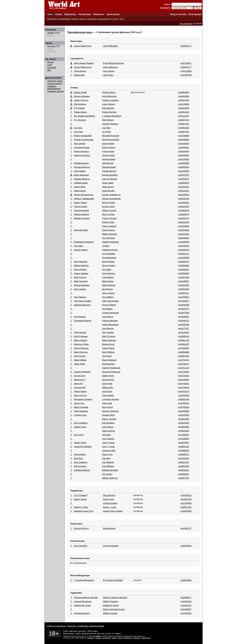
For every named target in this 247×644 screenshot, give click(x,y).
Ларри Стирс (80, 427)
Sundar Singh (108, 415)
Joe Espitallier (109, 254)
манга (120, 638)
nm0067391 (184, 124)
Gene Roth (107, 384)
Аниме (59, 14)
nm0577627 (184, 328)
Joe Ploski (107, 356)
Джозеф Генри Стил (84, 511)
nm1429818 (184, 159)
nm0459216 (186, 495)
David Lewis (109, 499)
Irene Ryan (107, 391)
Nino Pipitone (108, 352)
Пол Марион (80, 317)
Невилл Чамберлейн (84, 199)
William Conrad (109, 210)
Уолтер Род (79, 376)
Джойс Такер (80, 443)
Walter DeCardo (110, 234)
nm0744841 (184, 384)
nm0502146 (184, 399)
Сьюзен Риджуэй (82, 372)
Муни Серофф (81, 407)
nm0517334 (186, 507)
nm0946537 (184, 474)
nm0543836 (186, 580)
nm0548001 (184, 317)
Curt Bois (106, 128)
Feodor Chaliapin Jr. (111, 195)
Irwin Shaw (108, 75)
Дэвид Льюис (80, 499)
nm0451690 (184, 289)
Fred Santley (108, 395)
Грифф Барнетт (82, 163)
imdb (50, 65)
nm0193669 (184, 226)
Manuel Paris (108, 344)
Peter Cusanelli (109, 226)
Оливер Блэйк (81, 183)
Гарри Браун (80, 71)
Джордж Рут (80, 380)
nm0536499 (184, 305)
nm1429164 (184, 332)
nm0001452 (184, 100)
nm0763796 (184, 395)
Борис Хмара (80, 203)
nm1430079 (184, 143)
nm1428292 (184, 203)
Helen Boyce (108, 187)
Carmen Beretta (109, 179)
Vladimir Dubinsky (111, 242)
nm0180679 (184, 214)
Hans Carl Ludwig (110, 301)
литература (128, 638)
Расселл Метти (81, 528)
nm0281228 (186, 601)
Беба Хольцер (81, 281)
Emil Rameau (108, 364)
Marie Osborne (109, 340)
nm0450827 (186, 609)
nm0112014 (184, 191)
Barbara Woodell (110, 470)
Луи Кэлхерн (80, 104)
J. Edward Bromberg (112, 116)
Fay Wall (106, 458)
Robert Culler (108, 222)
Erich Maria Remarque (113, 63)
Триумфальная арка (80, 32)
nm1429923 (184, 297)
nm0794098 (184, 411)
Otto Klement (109, 495)
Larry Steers (108, 427)
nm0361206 (184, 277)
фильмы (90, 638)
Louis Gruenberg (111, 546)
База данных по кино (108, 19)
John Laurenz (108, 293)
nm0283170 (184, 262)
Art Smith (106, 132)
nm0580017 (186, 597)
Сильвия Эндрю (82, 147)
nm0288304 (184, 265)
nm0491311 (184, 293)
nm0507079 (186, 499)
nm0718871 (186, 63)
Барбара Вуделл (82, 470)
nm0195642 (184, 238)
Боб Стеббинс (81, 423)
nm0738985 (184, 136)
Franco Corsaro (109, 218)
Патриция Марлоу (83, 321)
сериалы (98, 638)
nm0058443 (184, 167)
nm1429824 (184, 171)
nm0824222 (184, 423)
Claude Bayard (109, 171)
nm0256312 (184, 250)
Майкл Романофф (83, 136)
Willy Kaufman (109, 285)
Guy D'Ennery (109, 238)
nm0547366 (184, 313)
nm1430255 (186, 613)
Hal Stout (106, 435)
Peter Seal (107, 403)
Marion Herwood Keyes (114, 609)
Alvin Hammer (109, 273)
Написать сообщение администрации (86, 626)
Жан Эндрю (80, 143)
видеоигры (107, 638)
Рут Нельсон (80, 120)
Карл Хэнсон (80, 277)
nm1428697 (184, 281)
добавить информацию (54, 87)
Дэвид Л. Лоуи (81, 507)
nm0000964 (184, 92)
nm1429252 (184, 348)
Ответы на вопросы (56, 626)
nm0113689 (186, 71)
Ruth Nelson (108, 120)
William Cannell (110, 613)
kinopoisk (52, 67)
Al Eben (106, 246)
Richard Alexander (111, 140)
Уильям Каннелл (82, 613)
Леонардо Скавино (83, 399)
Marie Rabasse (109, 360)
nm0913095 (184, 108)
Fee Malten (107, 309)
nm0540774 (184, 309)
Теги (122, 19)
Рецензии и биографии (59, 19)
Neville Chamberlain (111, 199)
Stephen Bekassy (110, 124)
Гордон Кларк (80, 206)
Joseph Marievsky (111, 313)
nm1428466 (186, 503)
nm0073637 (184, 179)
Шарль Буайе (80, 92)
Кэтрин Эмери (81, 250)
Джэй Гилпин (80, 269)
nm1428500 (184, 258)
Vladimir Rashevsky (111, 368)
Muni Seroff (107, 407)
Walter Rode (108, 376)
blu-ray (50, 62)
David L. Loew (109, 507)
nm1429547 (184, 435)
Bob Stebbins (108, 423)
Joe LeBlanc (108, 297)
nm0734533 (184, 376)
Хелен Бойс (80, 187)
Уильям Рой (80, 387)
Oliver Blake (108, 183)
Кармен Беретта (82, 179)
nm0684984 (184, 352)
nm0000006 (184, 96)
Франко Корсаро (82, 218)
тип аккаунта (186, 24)
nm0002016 (184, 210)
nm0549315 (184, 321)
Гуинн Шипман (81, 411)
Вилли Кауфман (82, 285)
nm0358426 (184, 273)
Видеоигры (70, 14)
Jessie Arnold (108, 155)
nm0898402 (184, 450)
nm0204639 (184, 230)
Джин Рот (78, 384)
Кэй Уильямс (80, 466)
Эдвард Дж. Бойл (82, 605)
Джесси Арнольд (82, 155)
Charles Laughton (110, 100)
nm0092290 (184, 128)
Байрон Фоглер (81, 265)
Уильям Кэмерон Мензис (86, 597)
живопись (137, 638)
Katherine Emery (110, 250)
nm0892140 (184, 447)
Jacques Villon (109, 450)
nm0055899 (184, 163)
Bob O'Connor (109, 336)
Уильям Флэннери (83, 601)
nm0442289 (184, 285)
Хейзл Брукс (80, 191)
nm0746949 (184, 387)
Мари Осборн (80, 340)
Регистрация (195, 14)
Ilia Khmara (107, 289)
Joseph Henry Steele (113, 511)
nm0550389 (184, 325)
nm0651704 (184, 340)
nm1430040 (184, 439)
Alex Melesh (108, 328)
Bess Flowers (108, 262)
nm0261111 (184, 254)
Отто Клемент (81, 495)
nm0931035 (184, 466)
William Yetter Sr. (110, 478)
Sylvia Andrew (109, 147)
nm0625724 (184, 120)
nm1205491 (184, 458)
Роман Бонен (80, 112)
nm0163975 (184, 206)
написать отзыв (55, 81)
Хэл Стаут (79, 435)
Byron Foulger (109, 265)
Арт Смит (78, 132)
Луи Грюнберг (81, 546)
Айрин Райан (80, 391)
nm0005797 (186, 528)
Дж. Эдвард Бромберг (85, 116)
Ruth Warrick (108, 108)
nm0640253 (184, 336)
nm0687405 (184, 356)
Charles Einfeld (110, 503)
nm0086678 (184, 183)
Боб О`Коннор (81, 336)
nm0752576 (184, 391)
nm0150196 (184, 199)
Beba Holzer (108, 281)
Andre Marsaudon (110, 325)
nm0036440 (184, 151)
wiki (49, 70)
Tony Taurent (108, 439)
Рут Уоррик (79, 108)
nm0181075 (184, 218)
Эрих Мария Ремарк (84, 63)
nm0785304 (184, 407)
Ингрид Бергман (82, 96)
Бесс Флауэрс (81, 262)
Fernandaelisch (109, 258)
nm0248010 (184, 246)
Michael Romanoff (111, 136)
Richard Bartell (109, 167)
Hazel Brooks (108, 191)
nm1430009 (184, 380)
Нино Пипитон (81, 352)
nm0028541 (184, 147)
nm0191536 (184, 222)
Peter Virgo (107, 454)
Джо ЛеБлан (80, 297)
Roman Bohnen (109, 112)
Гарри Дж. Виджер (83, 447)
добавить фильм (55, 91)
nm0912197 (184, 462)
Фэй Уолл (78, 458)
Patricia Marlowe (110, 321)
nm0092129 (184, 112)
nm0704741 (184, 360)
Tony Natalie (108, 332)
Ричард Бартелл (82, 167)
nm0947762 (184, 478)
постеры (51, 46)
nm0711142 (184, 368)
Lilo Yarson (107, 474)
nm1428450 (184, 242)
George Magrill (109, 305)
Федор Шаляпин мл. (84, 195)
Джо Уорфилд (81, 462)
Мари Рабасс (80, 360)
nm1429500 (184, 415)
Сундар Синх (80, 415)
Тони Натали (80, 332)
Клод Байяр (80, 171)
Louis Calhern (109, 104)
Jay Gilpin (107, 269)
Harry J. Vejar (108, 447)
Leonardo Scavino (111, 399)
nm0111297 (184, 116)
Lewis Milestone (110, 46)
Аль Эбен (79, 246)
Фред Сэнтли (80, 395)
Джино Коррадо (81, 214)
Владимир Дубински (84, 242)
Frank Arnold (108, 151)
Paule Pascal (108, 348)
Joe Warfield (108, 462)
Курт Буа (78, 128)
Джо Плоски (80, 356)
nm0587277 (186, 46)
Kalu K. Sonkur (109, 419)
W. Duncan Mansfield (113, 580)
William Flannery (111, 601)
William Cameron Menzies (115, 597)
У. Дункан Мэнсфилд (84, 580)
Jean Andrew (108, 143)
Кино (50, 14)
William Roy (108, 387)
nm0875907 (184, 443)
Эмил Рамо (79, 364)
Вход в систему (178, 14)
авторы (51, 33)
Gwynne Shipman (110, 411)
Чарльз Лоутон (81, 100)
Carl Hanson (108, 277)
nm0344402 (186, 546)
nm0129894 (184, 104)
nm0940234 (184, 470)
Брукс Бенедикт (82, 175)
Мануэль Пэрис (81, 344)
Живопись (99, 14)
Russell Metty (109, 528)
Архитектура (113, 14)
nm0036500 (184, 155)
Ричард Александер (84, 140)
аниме (114, 638)
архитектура (146, 638)
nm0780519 (184, 403)
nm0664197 (184, 344)
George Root (108, 380)
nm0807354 (184, 132)
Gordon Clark (108, 206)
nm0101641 (184, 187)
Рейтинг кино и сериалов (84, 19)
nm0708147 (184, 364)
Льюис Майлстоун (83, 46)
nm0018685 (184, 140)
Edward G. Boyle (111, 605)
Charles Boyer (109, 92)
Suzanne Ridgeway (111, 372)
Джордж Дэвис (81, 230)
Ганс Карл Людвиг (83, 301)
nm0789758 (186, 75)
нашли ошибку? (55, 84)
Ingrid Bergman (109, 96)
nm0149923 (184, 195)
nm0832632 (184, 431)
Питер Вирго (80, 454)
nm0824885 (184, 427)
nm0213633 (184, 234)
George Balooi (109, 159)
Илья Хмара (80, 289)
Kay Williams (108, 466)
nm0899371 (184, 454)
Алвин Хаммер (81, 273)
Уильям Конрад (81, 210)
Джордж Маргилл (82, 305)
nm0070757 (184, 175)
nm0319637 (184, 269)
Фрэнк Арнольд (81, 151)
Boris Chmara (108, 203)
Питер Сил (79, 403)
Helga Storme (109, 431)
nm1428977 (184, 301)
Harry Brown (109, 71)
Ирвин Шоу (79, 75)
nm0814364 (184, 419)
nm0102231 (186, 605)
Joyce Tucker (108, 443)
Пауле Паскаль (81, 348)
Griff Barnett (108, 163)
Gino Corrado (108, 214)
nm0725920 (184, 372)
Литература (85, 14)
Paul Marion (108, 317)
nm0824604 (186, 511)
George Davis (109, 230)
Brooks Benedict (110, 175)
